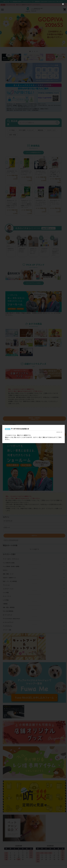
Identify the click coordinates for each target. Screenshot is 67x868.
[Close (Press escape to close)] (63, 4)
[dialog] (33, 434)
